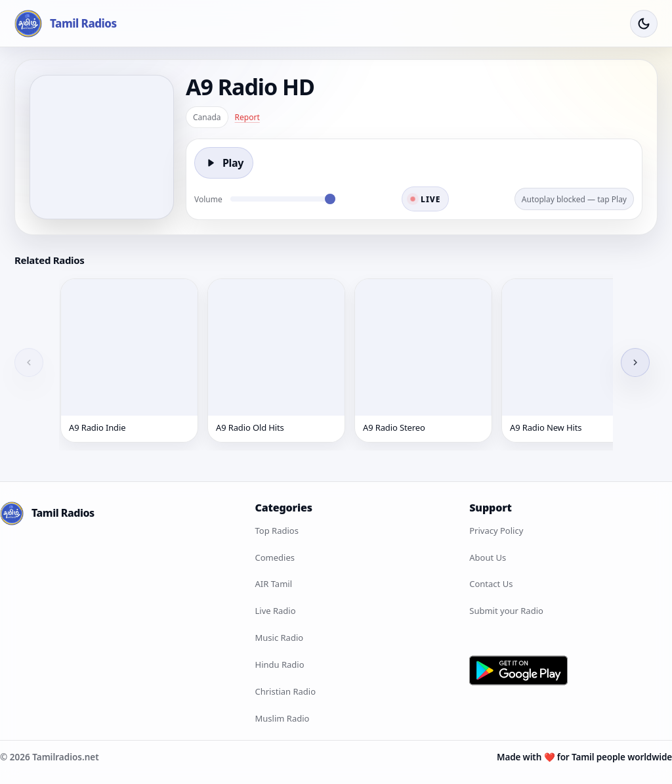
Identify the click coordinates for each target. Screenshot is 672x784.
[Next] (635, 362)
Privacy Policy (496, 531)
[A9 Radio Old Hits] (276, 360)
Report (247, 117)
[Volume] (283, 199)
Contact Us (491, 584)
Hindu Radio (280, 664)
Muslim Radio (283, 718)
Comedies (275, 557)
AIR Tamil (274, 584)
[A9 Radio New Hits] (570, 360)
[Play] (224, 163)
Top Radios (277, 531)
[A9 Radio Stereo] (423, 360)
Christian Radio (286, 691)
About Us (488, 557)
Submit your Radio (506, 611)
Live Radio (276, 611)
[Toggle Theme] (644, 24)
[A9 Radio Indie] (129, 360)
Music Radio (280, 638)
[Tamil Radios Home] (66, 24)
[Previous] (29, 362)
